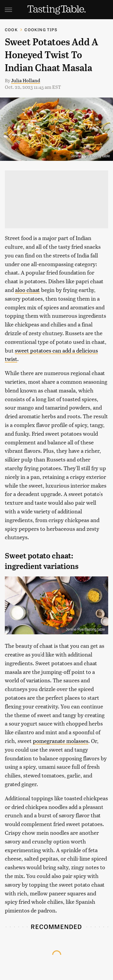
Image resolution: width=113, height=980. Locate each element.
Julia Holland (26, 80)
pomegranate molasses (61, 741)
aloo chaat (27, 290)
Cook (11, 30)
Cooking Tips (41, 30)
